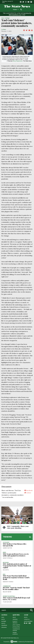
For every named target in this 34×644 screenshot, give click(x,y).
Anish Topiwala (8, 558)
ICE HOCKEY (6, 542)
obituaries (4, 627)
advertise (15, 619)
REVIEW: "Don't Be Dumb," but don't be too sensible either (16, 589)
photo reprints (16, 625)
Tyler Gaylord (7, 602)
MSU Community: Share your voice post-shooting (18, 527)
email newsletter (28, 621)
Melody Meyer (7, 592)
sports (3, 619)
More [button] (25, 9)
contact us (27, 619)
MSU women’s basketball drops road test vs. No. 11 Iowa (16, 599)
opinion (3, 623)
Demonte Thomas (8, 582)
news (3, 617)
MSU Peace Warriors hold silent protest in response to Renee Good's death (16, 578)
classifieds (4, 625)
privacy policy (16, 627)
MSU (4, 574)
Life (11, 9)
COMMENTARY (7, 586)
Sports (18, 9)
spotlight (4, 621)
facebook (28, 490)
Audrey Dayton (7, 548)
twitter (28, 493)
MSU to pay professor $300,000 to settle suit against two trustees (16, 555)
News (5, 9)
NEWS (3, 18)
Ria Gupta (6, 570)
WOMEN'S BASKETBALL (9, 596)
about (14, 617)
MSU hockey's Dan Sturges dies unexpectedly (15, 545)
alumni (26, 617)
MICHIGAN (7, 18)
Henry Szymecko (17, 61)
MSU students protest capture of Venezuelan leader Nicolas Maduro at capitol (17, 566)
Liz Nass (4, 30)
